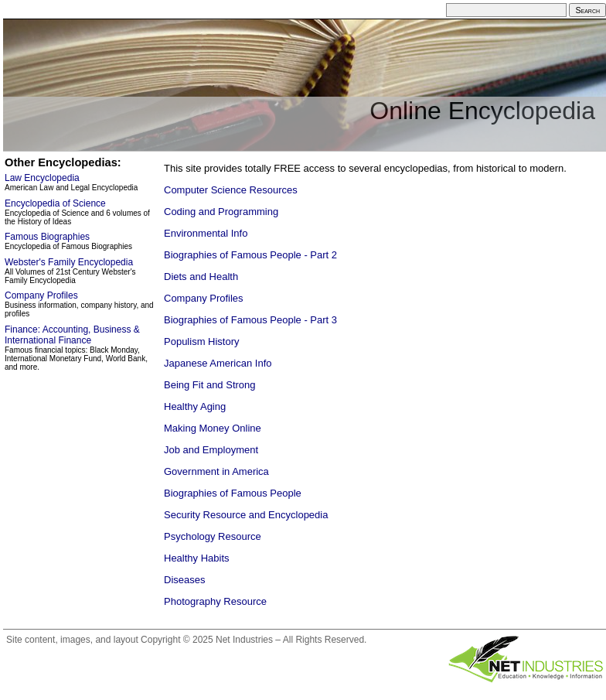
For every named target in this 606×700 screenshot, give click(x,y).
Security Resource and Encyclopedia (246, 515)
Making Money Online (213, 428)
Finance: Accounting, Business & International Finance (72, 335)
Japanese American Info (218, 363)
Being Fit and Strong (210, 385)
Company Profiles (204, 298)
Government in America (216, 471)
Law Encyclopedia (42, 178)
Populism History (202, 341)
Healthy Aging (195, 406)
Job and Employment (211, 450)
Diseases (184, 580)
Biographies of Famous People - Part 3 (250, 320)
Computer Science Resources (231, 190)
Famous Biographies (47, 237)
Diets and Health (201, 277)
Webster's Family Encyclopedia (69, 262)
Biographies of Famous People (233, 493)
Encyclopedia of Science (55, 203)
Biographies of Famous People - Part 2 (250, 255)
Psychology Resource (213, 536)
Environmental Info (206, 233)
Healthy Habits (197, 558)
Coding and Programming (221, 212)
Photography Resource (215, 601)
